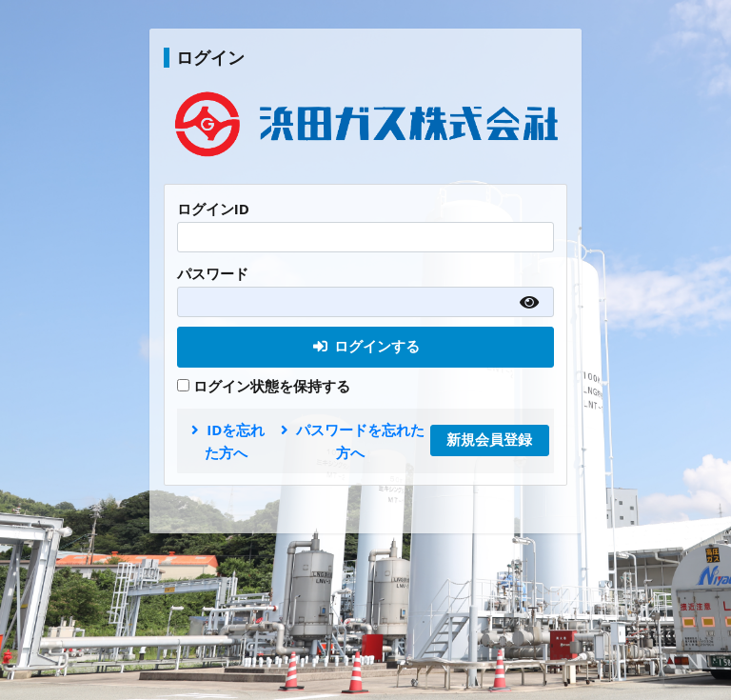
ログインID (213, 209)
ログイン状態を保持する (264, 386)
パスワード (213, 273)
